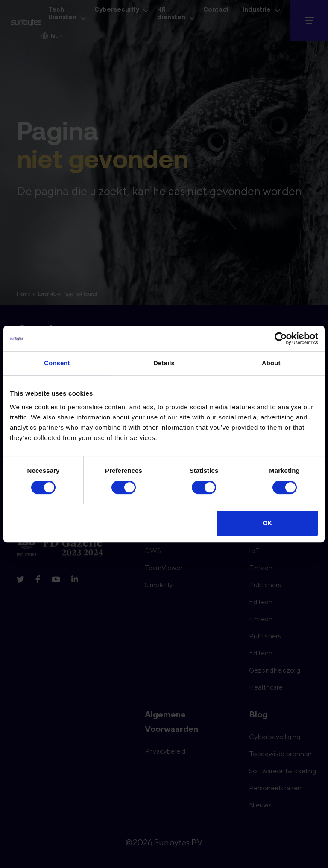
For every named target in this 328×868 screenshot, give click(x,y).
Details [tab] (164, 363)
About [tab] (271, 363)
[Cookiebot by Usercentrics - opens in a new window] (281, 338)
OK (268, 523)
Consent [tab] (57, 363)
